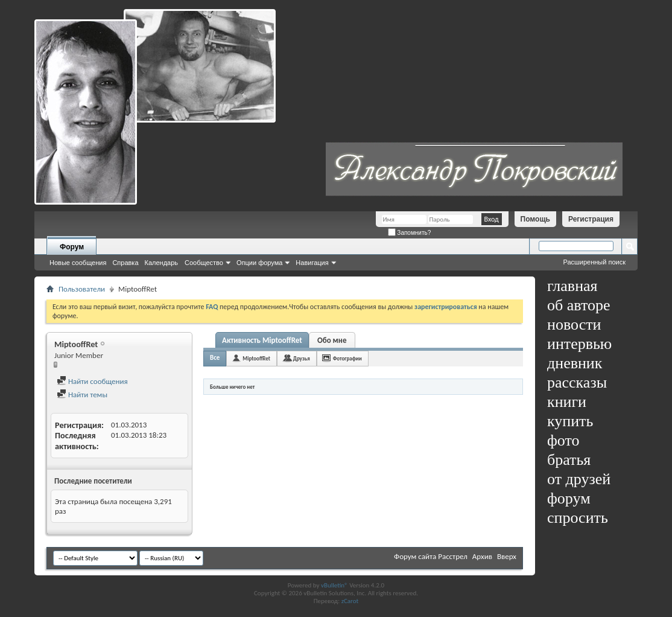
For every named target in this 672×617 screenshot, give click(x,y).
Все (215, 358)
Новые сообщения (78, 263)
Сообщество (204, 263)
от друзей (579, 479)
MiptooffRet (256, 358)
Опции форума (259, 263)
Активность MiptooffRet (262, 340)
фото (563, 440)
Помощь (535, 219)
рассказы (577, 382)
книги (567, 402)
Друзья (302, 358)
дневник (575, 363)
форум (569, 498)
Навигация (312, 263)
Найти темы (82, 395)
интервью (579, 344)
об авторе (578, 305)
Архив (482, 556)
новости (574, 324)
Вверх (507, 556)
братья (569, 460)
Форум (72, 247)
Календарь (162, 263)
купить (570, 421)
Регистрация (591, 219)
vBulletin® (334, 585)
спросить (578, 518)
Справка (125, 263)
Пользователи (82, 289)
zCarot (350, 601)
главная (572, 286)
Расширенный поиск (594, 262)
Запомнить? (410, 233)
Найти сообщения (92, 381)
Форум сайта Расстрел (431, 556)
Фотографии (347, 358)
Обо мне (332, 340)
